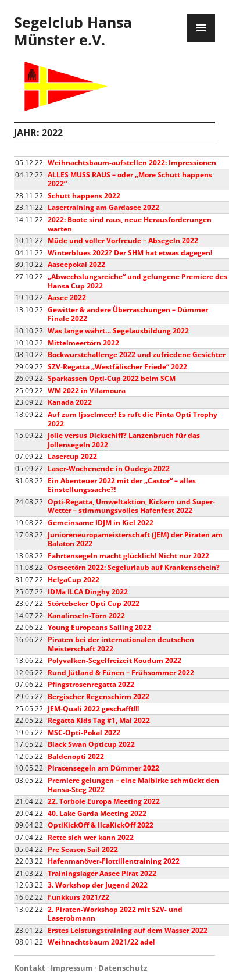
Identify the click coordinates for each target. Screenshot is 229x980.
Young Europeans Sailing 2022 (99, 627)
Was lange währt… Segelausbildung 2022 (118, 331)
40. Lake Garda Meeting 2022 (97, 813)
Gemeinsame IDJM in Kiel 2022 (101, 523)
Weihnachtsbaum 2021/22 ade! (101, 942)
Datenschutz (123, 968)
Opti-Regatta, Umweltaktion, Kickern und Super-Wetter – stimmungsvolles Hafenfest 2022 (131, 506)
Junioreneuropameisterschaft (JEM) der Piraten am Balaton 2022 (135, 539)
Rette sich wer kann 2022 (91, 837)
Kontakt (30, 968)
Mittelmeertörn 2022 (83, 343)
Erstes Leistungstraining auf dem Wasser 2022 (128, 930)
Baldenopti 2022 (76, 756)
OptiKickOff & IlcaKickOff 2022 (101, 825)
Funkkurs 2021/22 (78, 897)
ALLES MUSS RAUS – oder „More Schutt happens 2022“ (130, 179)
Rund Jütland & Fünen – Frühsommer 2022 (121, 673)
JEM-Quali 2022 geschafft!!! (93, 709)
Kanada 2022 (70, 402)
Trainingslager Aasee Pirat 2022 (102, 873)
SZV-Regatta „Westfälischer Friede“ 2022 (117, 367)
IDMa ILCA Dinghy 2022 (88, 592)
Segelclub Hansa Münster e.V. (73, 31)
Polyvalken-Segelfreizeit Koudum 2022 (114, 660)
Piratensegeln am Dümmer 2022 (103, 768)
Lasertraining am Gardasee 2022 (103, 207)
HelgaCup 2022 (74, 580)
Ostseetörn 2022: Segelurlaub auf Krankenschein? (134, 567)
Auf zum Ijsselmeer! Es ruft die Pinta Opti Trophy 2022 (133, 419)
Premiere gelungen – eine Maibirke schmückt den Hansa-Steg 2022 (133, 785)
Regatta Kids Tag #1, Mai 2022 (99, 720)
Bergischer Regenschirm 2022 (99, 696)
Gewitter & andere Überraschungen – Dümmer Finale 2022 (128, 314)
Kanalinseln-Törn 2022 (86, 616)
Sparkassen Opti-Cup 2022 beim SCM (112, 378)
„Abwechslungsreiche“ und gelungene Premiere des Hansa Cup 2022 (137, 281)
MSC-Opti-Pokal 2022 (84, 733)
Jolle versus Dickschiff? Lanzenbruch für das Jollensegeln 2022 (124, 440)
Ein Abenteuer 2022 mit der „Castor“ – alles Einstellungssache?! (122, 485)
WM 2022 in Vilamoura (87, 391)
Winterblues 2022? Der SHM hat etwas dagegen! (130, 253)
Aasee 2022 (67, 297)
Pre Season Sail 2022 (83, 849)
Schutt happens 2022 (84, 196)
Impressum (72, 968)
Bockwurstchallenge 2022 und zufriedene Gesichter (137, 354)
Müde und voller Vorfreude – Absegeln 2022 (123, 240)
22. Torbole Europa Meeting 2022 (104, 801)
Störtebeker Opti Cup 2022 (94, 603)
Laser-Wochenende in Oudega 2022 (109, 468)
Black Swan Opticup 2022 (91, 744)
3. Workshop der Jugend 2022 (98, 885)
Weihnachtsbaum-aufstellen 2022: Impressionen (132, 163)
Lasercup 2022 (72, 456)
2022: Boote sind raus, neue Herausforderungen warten (130, 224)
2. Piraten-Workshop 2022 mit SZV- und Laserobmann (115, 914)
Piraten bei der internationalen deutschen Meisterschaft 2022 (121, 644)
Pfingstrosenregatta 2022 (91, 684)
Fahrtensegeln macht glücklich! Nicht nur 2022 (128, 556)
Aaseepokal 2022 (76, 264)
